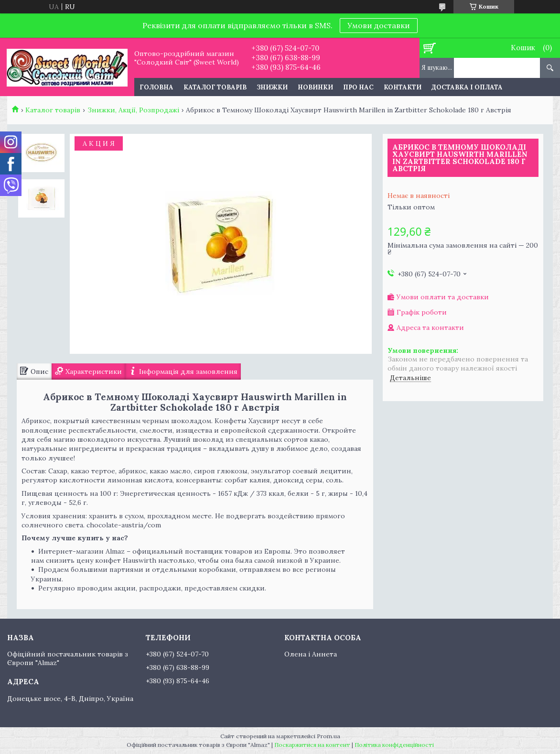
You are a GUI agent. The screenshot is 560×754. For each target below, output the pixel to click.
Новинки (315, 87)
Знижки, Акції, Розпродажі (133, 110)
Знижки (272, 87)
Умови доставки (379, 25)
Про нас (358, 87)
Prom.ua (328, 736)
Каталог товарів (215, 87)
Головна (156, 87)
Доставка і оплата (467, 87)
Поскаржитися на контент (312, 745)
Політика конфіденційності (394, 745)
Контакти (403, 87)
